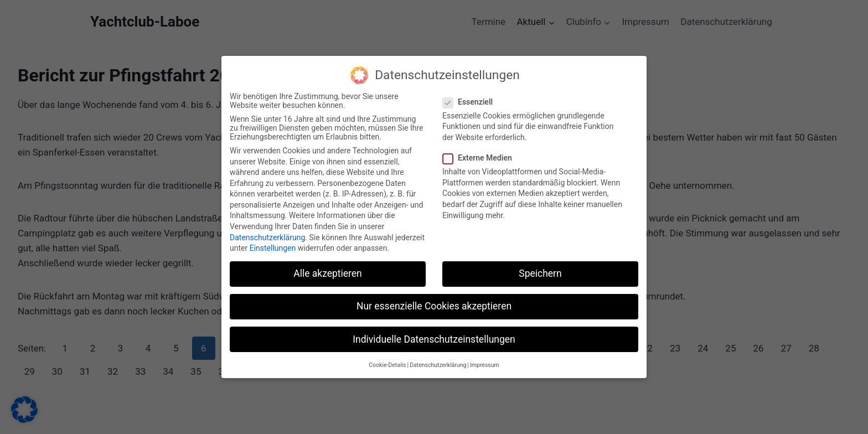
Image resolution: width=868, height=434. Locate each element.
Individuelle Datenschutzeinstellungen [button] (434, 334)
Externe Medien (481, 153)
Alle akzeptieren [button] (328, 268)
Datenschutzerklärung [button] (438, 360)
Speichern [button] (540, 268)
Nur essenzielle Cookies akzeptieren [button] (434, 301)
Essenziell (471, 96)
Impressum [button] (485, 360)
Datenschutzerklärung (267, 232)
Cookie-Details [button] (387, 360)
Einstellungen (273, 243)
